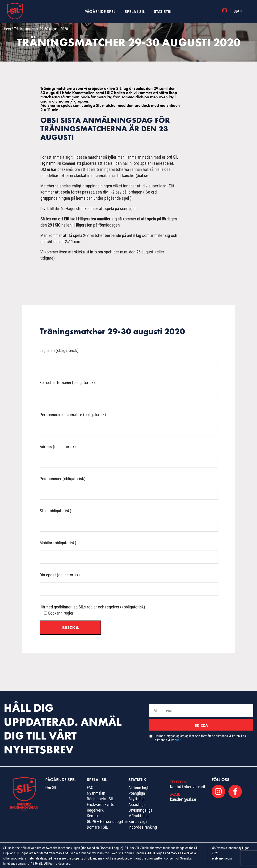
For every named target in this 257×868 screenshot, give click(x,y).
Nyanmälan (96, 792)
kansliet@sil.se (183, 798)
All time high (139, 786)
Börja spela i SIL (100, 797)
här (178, 739)
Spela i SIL (135, 11)
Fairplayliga (138, 820)
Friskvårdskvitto (101, 803)
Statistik (163, 11)
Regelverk (95, 809)
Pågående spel (100, 11)
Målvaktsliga (139, 814)
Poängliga (137, 792)
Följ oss (221, 778)
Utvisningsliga (140, 809)
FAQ (90, 786)
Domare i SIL (97, 826)
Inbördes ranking (143, 826)
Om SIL (51, 786)
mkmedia (225, 857)
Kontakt (93, 814)
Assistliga (137, 803)
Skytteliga (137, 797)
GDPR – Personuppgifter (107, 820)
